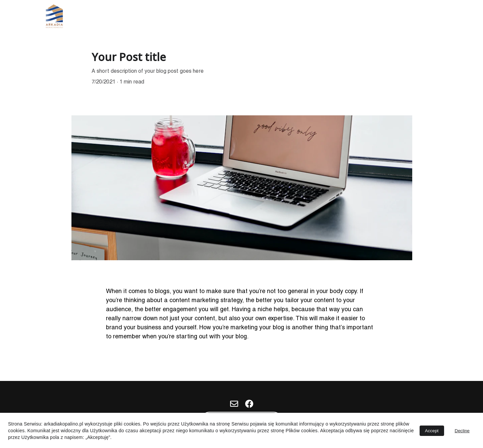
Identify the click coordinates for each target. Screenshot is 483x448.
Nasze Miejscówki (349, 17)
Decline (462, 431)
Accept (432, 431)
